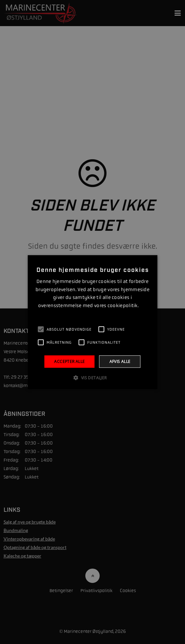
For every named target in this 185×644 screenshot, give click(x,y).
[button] (92, 378)
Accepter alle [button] (69, 361)
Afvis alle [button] (120, 361)
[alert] (92, 322)
